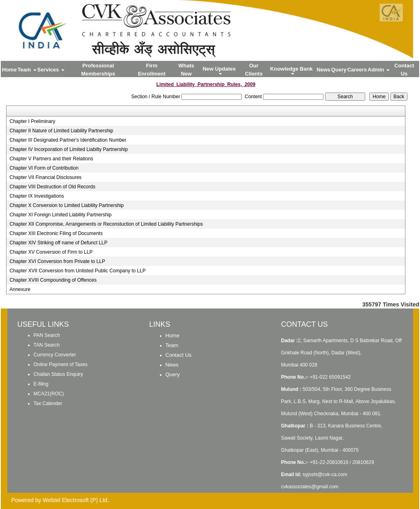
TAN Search (47, 345)
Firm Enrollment (152, 70)
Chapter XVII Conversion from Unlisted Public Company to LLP (78, 271)
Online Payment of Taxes (61, 364)
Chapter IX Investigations (37, 196)
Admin (379, 70)
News (323, 70)
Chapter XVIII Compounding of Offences (53, 280)
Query (339, 70)
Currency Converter (55, 355)
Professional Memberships (98, 70)
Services (51, 70)
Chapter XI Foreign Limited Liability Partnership (60, 215)
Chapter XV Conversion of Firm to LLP (51, 252)
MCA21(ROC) (49, 394)
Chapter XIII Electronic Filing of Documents (56, 233)
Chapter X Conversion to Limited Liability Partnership (66, 205)
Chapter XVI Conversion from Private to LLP (57, 261)
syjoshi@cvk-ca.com (325, 474)
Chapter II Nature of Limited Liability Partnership (61, 131)
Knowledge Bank (292, 70)
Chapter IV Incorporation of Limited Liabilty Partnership (69, 149)
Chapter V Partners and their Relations (51, 159)
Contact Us (404, 70)
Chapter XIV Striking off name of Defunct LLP (58, 243)
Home (9, 70)
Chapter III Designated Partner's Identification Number (68, 140)
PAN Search (47, 335)
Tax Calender (48, 403)
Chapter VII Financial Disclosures (45, 177)
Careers (357, 70)
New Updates (220, 70)
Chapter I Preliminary (32, 121)
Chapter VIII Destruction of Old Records (52, 187)
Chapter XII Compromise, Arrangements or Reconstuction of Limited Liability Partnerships (106, 224)
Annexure (20, 289)
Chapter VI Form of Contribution (44, 168)
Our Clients (254, 70)
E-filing (41, 384)
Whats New (186, 70)
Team (27, 70)
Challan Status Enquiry (58, 374)
